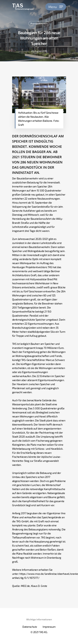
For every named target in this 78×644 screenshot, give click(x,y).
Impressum (49, 627)
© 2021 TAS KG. (39, 632)
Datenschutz (30, 627)
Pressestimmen (39, 23)
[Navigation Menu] (56, 7)
